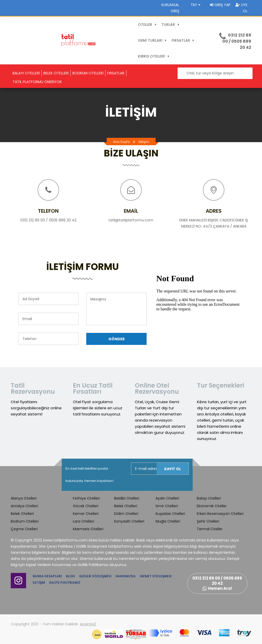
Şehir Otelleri (208, 521)
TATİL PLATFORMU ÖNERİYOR (37, 82)
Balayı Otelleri (209, 498)
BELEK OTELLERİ (56, 73)
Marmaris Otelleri (88, 529)
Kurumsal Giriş (170, 8)
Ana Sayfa (121, 142)
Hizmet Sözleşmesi (156, 576)
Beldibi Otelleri (127, 498)
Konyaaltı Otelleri (129, 521)
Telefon (48, 211)
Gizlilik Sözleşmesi (95, 576)
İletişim (144, 142)
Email (131, 211)
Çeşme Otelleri (24, 529)
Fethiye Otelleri (86, 498)
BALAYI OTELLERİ (26, 73)
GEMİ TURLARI (153, 40)
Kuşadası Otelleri (170, 514)
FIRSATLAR (184, 40)
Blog (70, 576)
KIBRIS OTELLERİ (154, 56)
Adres (214, 211)
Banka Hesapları (47, 576)
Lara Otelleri (84, 521)
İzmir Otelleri (167, 506)
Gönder (117, 339)
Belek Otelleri (22, 514)
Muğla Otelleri (168, 521)
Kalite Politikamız (65, 583)
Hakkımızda (125, 576)
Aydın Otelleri (167, 498)
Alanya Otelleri (24, 498)
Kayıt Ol (173, 469)
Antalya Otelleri (24, 506)
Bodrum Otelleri (25, 521)
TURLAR (171, 25)
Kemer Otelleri (86, 514)
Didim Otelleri (126, 514)
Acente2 (88, 624)
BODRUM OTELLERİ (88, 73)
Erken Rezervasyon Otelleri (220, 514)
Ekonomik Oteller (212, 506)
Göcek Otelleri (86, 506)
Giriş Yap (220, 5)
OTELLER (148, 25)
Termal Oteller (210, 529)
